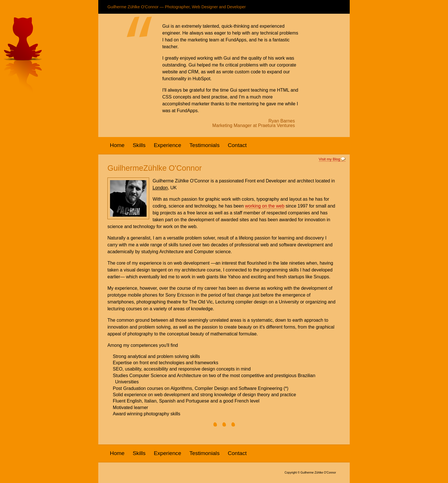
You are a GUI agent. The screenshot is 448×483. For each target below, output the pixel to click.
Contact (237, 145)
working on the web (265, 206)
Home (117, 145)
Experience (167, 145)
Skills (139, 145)
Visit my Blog (330, 159)
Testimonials (205, 145)
